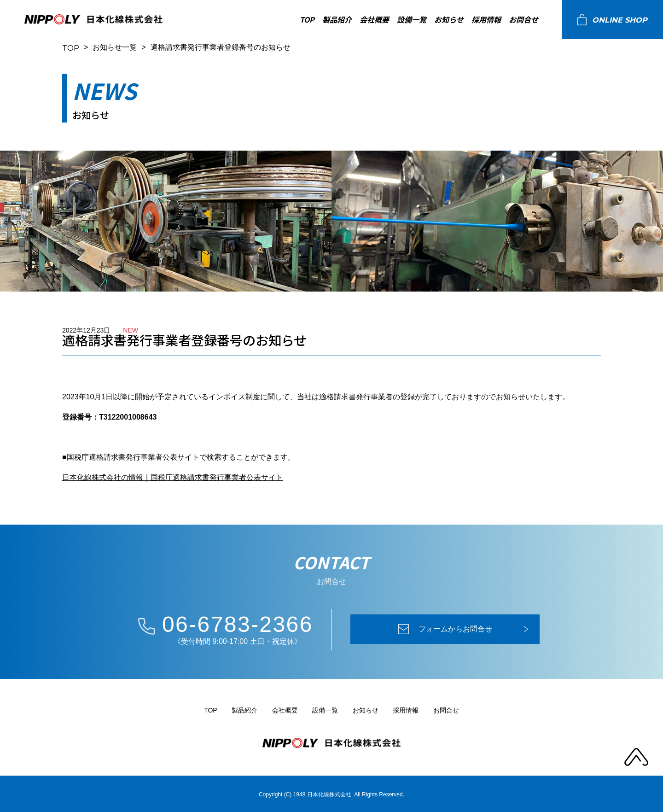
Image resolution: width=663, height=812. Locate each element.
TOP (307, 19)
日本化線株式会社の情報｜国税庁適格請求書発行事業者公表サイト (173, 477)
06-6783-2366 (238, 625)
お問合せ (523, 19)
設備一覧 (412, 19)
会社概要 (374, 19)
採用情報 (486, 19)
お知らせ (449, 19)
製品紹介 (337, 19)
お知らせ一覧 (115, 47)
